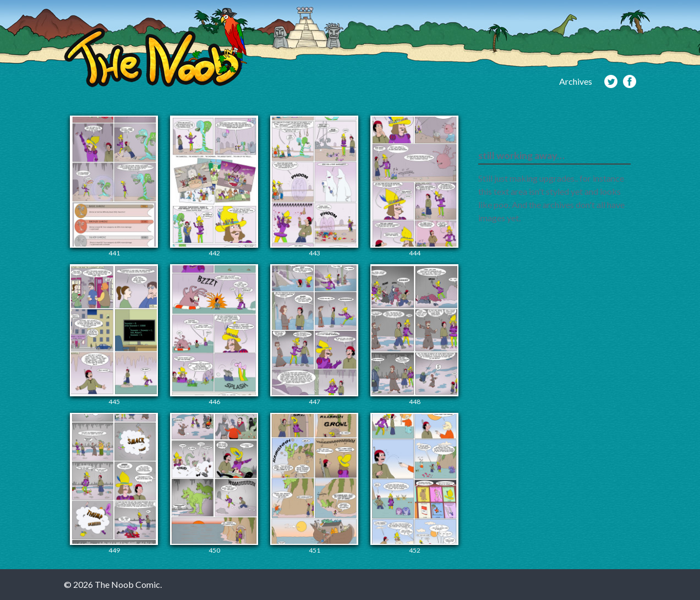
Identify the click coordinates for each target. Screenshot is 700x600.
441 (114, 186)
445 (114, 335)
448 (414, 335)
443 (314, 186)
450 (214, 484)
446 (214, 335)
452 (414, 484)
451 (314, 484)
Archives (576, 81)
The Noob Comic (155, 48)
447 (314, 335)
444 (414, 186)
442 (214, 186)
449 (114, 484)
